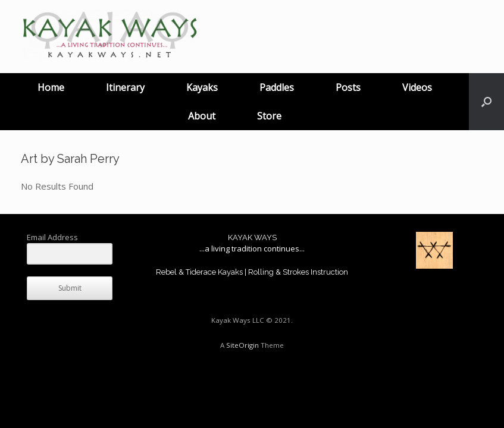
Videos (417, 87)
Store (269, 116)
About (202, 116)
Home (51, 87)
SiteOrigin (242, 345)
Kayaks (202, 87)
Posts (348, 87)
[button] (486, 102)
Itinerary (125, 87)
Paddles (277, 87)
